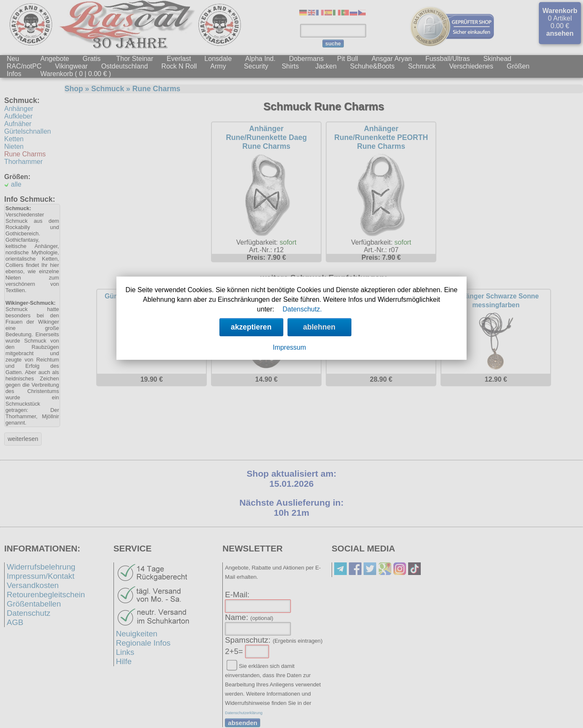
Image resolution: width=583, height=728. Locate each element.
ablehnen (319, 327)
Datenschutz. (302, 309)
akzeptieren (251, 327)
